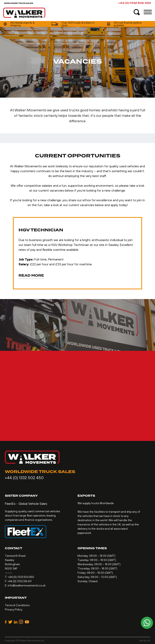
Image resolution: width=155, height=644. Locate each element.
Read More (31, 276)
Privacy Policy (14, 609)
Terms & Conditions (17, 605)
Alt (149, 641)
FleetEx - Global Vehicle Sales (26, 504)
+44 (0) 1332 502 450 (135, 3)
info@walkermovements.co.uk (27, 585)
